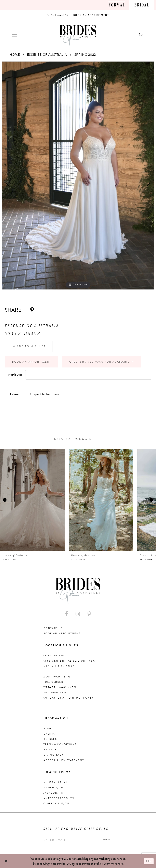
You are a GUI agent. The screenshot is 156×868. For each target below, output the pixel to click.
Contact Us (53, 628)
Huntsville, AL (56, 782)
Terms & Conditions (60, 744)
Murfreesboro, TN (59, 798)
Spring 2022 (85, 55)
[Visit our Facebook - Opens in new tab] (66, 614)
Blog (48, 729)
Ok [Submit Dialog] (149, 861)
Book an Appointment (32, 362)
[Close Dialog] (6, 861)
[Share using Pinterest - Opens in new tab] (32, 310)
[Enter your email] (80, 840)
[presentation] (32, 500)
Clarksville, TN (56, 804)
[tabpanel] (78, 176)
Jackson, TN (54, 793)
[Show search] (141, 34)
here (120, 864)
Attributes (15, 375)
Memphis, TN (53, 788)
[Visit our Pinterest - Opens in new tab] (89, 614)
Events (49, 734)
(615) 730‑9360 (55, 656)
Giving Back (54, 755)
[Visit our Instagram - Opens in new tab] (78, 614)
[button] (15, 34)
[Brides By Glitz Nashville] (78, 36)
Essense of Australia (47, 55)
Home (15, 55)
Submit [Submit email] (108, 839)
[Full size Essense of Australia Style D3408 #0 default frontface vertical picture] (78, 176)
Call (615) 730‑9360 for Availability (102, 362)
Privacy (50, 750)
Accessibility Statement (64, 760)
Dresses (50, 739)
